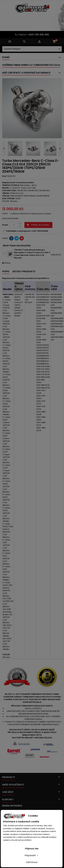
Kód (4, 176)
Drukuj (6, 263)
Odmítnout (32, 862)
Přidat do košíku (38, 225)
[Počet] (14, 225)
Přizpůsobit (32, 855)
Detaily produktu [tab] (24, 271)
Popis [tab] (6, 271)
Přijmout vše (32, 849)
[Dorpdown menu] (32, 49)
